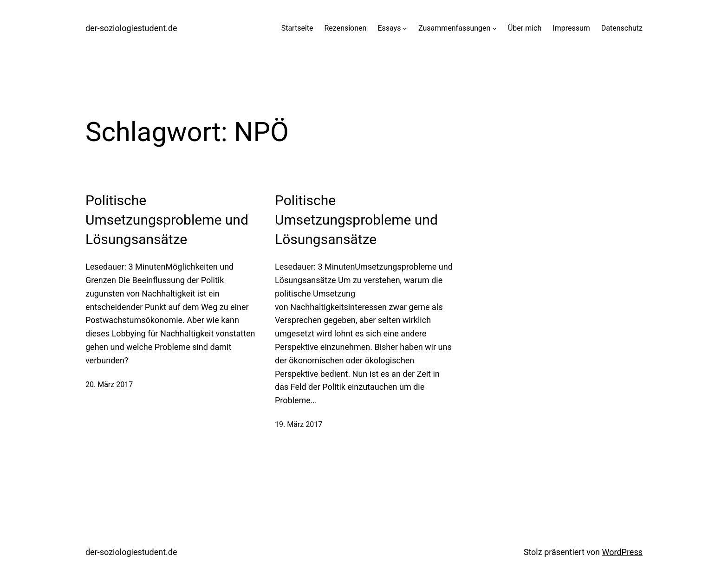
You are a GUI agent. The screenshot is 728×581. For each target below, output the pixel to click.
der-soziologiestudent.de (131, 28)
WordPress (622, 552)
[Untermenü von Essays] (405, 28)
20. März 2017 (109, 384)
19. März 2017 (299, 424)
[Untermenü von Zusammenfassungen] (494, 28)
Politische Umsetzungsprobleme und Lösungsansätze (167, 220)
